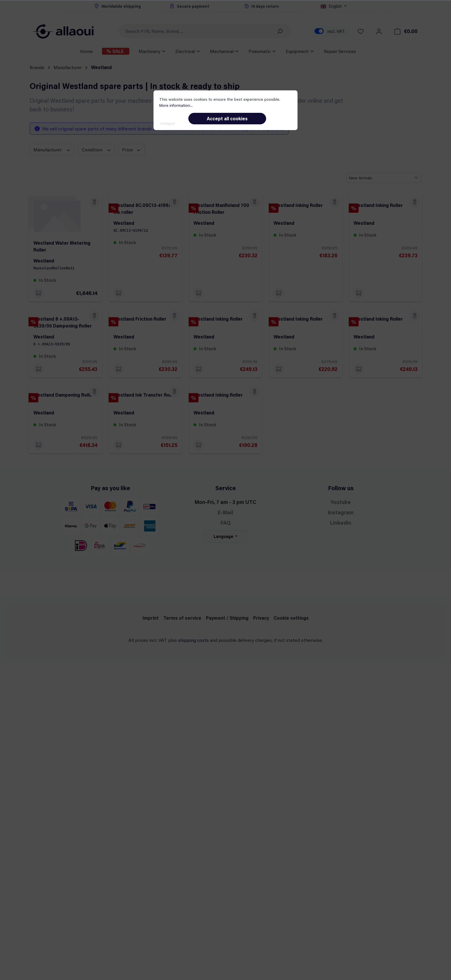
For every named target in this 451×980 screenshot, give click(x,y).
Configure (167, 123)
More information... (176, 105)
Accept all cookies (227, 118)
